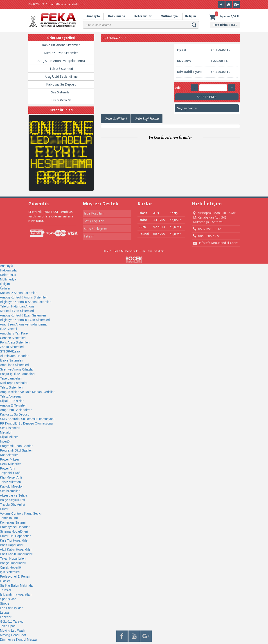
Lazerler (6, 617)
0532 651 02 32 (207, 229)
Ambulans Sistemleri (14, 365)
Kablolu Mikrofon (12, 486)
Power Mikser (10, 459)
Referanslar (143, 16)
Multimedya (169, 16)
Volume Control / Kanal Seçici (21, 513)
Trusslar (6, 590)
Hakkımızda (117, 16)
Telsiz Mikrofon (10, 482)
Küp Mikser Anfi (11, 477)
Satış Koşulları (94, 221)
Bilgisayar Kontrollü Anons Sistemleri (26, 302)
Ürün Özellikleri (116, 119)
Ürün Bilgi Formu (147, 119)
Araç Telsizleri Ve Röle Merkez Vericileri (28, 392)
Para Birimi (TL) (225, 25)
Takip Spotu (8, 626)
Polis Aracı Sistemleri (15, 342)
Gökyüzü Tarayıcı (12, 621)
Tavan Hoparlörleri (13, 558)
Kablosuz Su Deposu (61, 84)
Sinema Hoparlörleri (14, 531)
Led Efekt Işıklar (11, 608)
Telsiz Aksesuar (11, 396)
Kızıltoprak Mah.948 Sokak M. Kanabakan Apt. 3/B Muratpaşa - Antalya (214, 217)
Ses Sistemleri (61, 92)
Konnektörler (9, 455)
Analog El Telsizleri (13, 405)
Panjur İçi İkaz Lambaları (17, 374)
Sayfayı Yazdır (187, 108)
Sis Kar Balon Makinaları (17, 585)
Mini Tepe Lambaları (14, 383)
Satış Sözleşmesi (96, 229)
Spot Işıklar (8, 599)
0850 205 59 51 (207, 236)
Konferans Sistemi (13, 522)
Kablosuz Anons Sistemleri (61, 45)
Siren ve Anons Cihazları (17, 369)
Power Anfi (8, 468)
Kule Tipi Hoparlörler (14, 540)
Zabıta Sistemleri (12, 347)
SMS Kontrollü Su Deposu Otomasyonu (28, 419)
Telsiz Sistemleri (61, 69)
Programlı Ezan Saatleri (17, 446)
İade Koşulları (94, 213)
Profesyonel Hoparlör (15, 527)
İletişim (191, 16)
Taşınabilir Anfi (10, 473)
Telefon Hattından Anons (17, 306)
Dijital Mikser (9, 437)
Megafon (6, 432)
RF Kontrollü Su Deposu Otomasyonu (26, 423)
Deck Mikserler (10, 464)
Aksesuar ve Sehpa (14, 495)
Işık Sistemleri (61, 100)
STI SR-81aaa (10, 351)
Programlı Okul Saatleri (16, 450)
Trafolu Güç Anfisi (12, 504)
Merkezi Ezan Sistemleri (61, 53)
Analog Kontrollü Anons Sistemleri (24, 297)
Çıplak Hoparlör (11, 567)
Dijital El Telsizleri (12, 401)
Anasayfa (93, 16)
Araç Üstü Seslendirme (61, 76)
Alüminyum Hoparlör (14, 356)
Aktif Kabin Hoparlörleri (16, 549)
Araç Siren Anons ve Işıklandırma (61, 61)
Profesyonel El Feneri (15, 576)
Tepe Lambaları (11, 378)
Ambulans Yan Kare (14, 333)
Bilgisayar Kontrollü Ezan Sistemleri (25, 320)
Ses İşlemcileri (10, 491)
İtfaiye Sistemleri (12, 360)
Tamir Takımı (9, 518)
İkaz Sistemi (8, 329)
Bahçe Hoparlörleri (13, 563)
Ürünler (5, 288)
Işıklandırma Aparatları (16, 594)
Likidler (5, 581)
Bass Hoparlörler (12, 545)
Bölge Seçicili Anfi (12, 500)
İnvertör (5, 441)
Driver (4, 509)
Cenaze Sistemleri (13, 338)
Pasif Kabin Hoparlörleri (17, 554)
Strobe (5, 603)
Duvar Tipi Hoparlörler (15, 536)
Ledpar (5, 612)
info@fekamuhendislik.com (216, 243)
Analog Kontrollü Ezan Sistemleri (23, 315)
